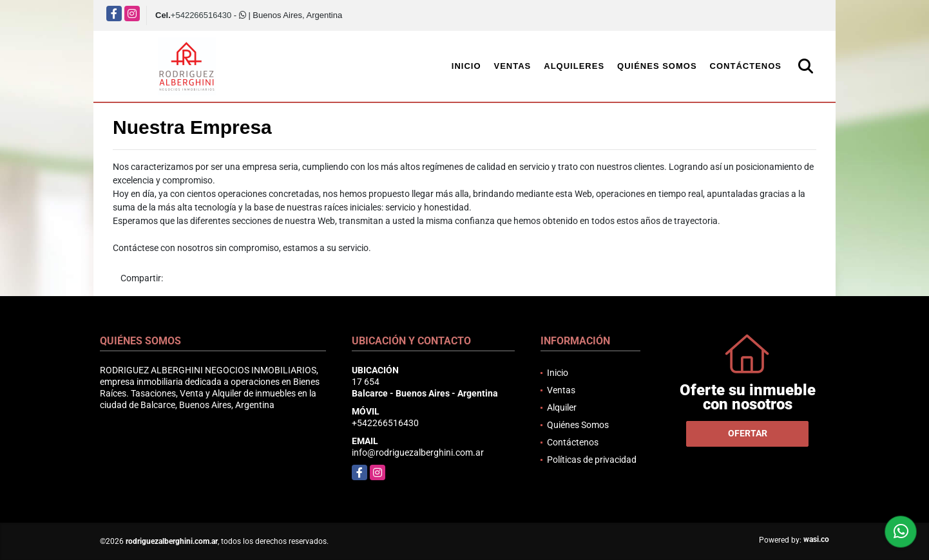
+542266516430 (201, 15)
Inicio (466, 66)
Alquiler (562, 407)
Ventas (513, 66)
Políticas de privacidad (592, 460)
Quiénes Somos (657, 66)
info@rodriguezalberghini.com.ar (418, 453)
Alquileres (574, 66)
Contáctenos (746, 66)
